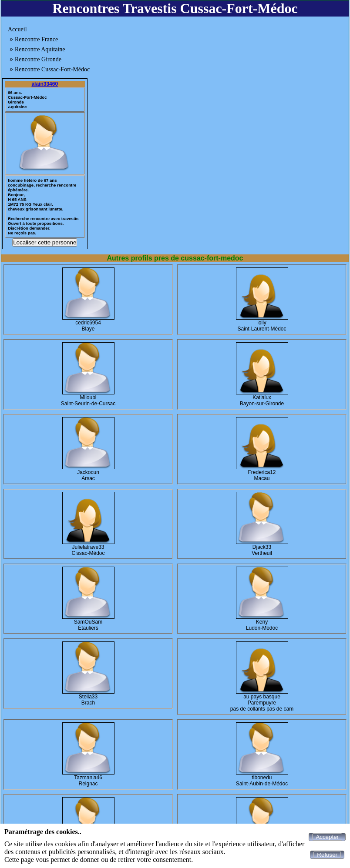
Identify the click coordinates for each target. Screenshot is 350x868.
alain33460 (45, 84)
